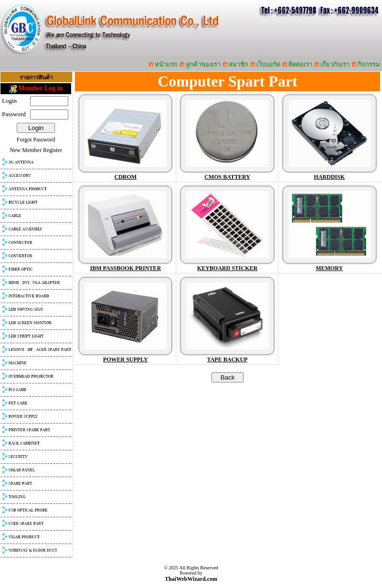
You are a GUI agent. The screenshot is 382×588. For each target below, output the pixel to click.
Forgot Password (36, 140)
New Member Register (36, 150)
